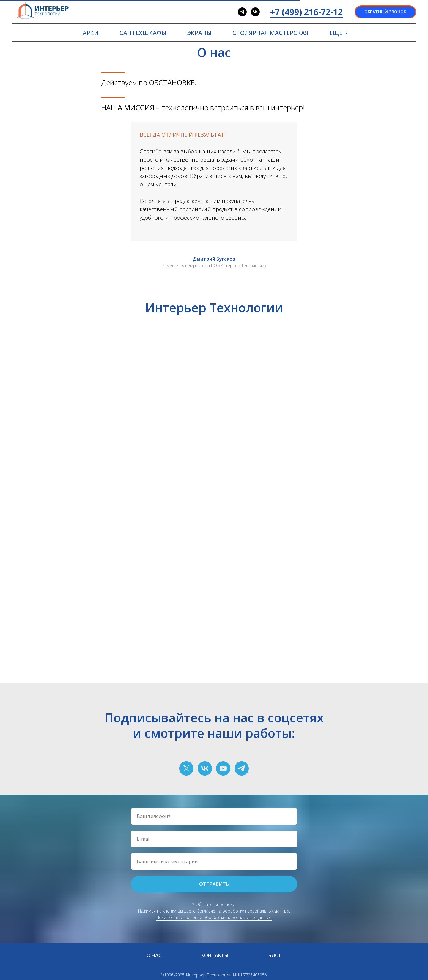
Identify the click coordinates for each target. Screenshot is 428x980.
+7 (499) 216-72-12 (306, 12)
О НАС (154, 955)
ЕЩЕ (337, 33)
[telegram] (242, 12)
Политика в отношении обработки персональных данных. (214, 917)
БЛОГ (275, 955)
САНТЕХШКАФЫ (143, 33)
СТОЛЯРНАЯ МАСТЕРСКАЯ (270, 33)
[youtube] (223, 768)
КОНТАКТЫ (215, 955)
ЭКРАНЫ (199, 33)
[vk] (255, 12)
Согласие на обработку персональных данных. (243, 911)
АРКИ (91, 33)
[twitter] (186, 768)
